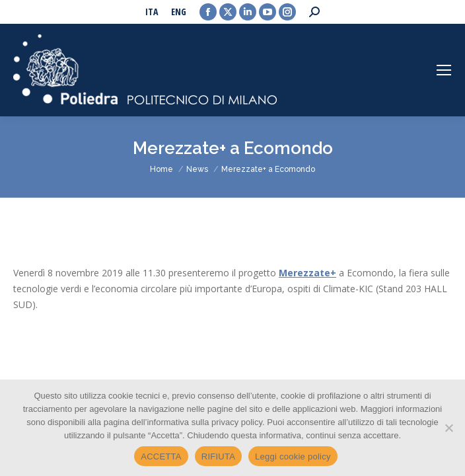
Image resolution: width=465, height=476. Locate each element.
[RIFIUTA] (448, 428)
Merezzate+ (307, 273)
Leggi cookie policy (293, 456)
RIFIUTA (218, 456)
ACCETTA (161, 456)
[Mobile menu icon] (444, 70)
